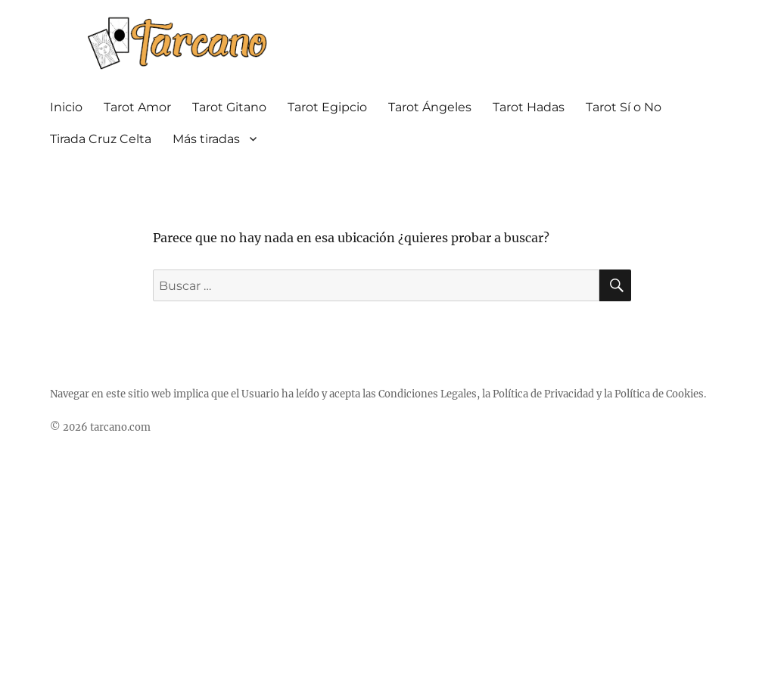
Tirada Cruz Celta (101, 139)
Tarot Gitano (229, 107)
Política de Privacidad (543, 394)
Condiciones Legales (428, 394)
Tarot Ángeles (430, 107)
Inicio (66, 107)
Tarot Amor (137, 107)
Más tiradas (206, 139)
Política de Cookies (659, 394)
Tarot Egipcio (327, 107)
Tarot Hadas (529, 107)
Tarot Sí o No (624, 107)
